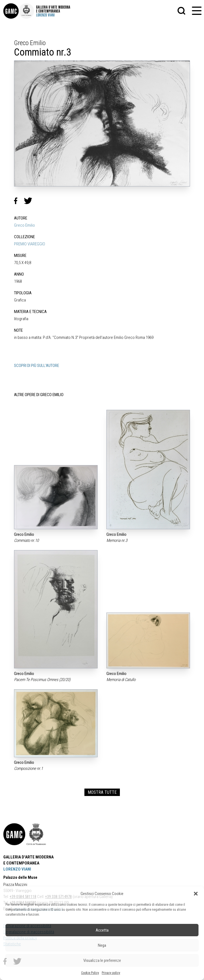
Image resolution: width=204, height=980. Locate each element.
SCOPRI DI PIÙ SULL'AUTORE (37, 366)
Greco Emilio (24, 225)
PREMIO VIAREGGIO (30, 244)
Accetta (102, 930)
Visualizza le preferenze (102, 960)
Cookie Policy (90, 973)
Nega (102, 945)
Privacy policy (111, 973)
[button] (196, 894)
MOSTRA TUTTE (102, 792)
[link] (11, 11)
